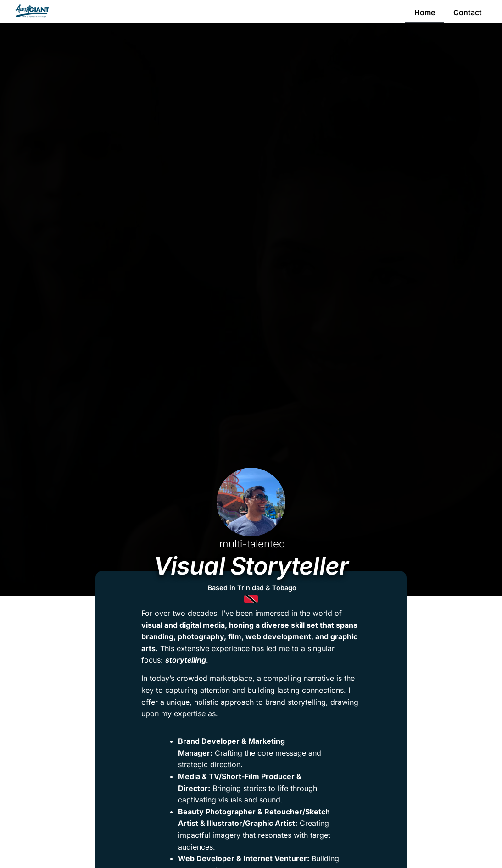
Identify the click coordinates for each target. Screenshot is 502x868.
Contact (468, 12)
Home (425, 12)
